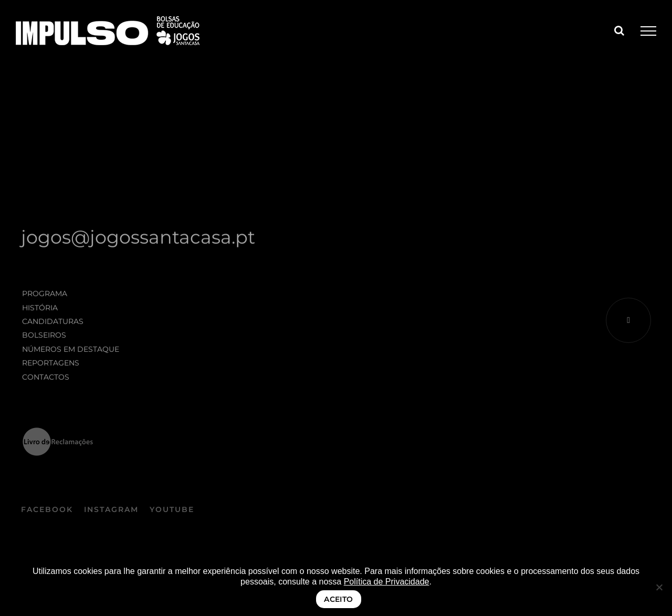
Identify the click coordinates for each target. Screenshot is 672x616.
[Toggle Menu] (648, 31)
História (40, 309)
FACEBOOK (47, 511)
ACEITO (339, 599)
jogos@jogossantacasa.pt (138, 239)
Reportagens (51, 364)
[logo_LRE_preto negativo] (58, 432)
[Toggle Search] (619, 30)
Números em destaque (71, 351)
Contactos (46, 378)
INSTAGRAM (111, 511)
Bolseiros (44, 337)
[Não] (659, 587)
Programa (45, 295)
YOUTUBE (172, 511)
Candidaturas (53, 323)
